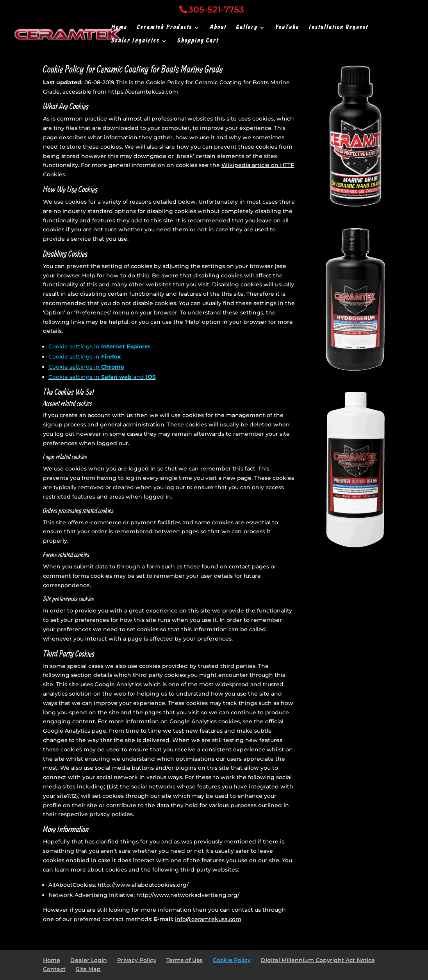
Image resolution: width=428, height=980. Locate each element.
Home (119, 28)
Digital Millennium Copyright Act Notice (318, 960)
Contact (54, 969)
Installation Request (339, 28)
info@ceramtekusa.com (208, 919)
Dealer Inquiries (136, 42)
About (218, 28)
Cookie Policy (232, 960)
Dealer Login (89, 960)
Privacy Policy (137, 960)
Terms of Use (185, 960)
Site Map (88, 969)
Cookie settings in (99, 346)
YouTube (287, 28)
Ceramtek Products (165, 28)
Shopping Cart (198, 42)
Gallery (247, 28)
